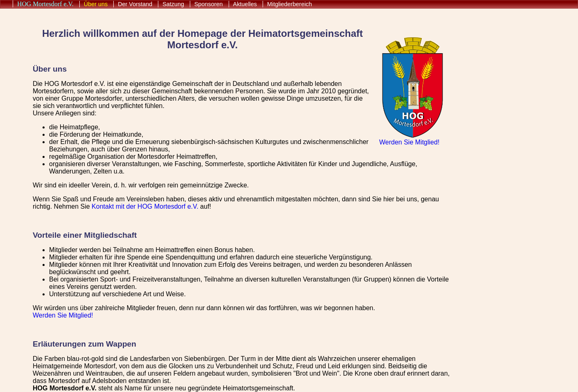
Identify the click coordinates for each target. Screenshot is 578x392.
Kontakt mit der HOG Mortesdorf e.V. (145, 206)
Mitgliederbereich (290, 4)
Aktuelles (245, 4)
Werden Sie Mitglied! (409, 142)
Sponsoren (209, 4)
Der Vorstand (135, 4)
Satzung (173, 4)
